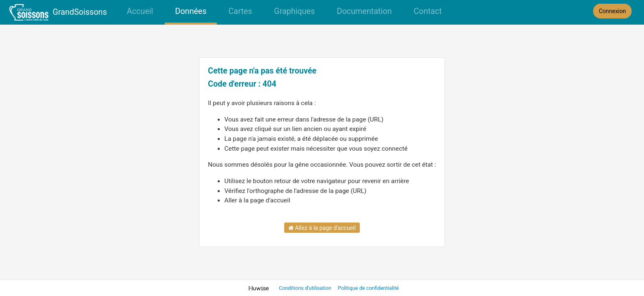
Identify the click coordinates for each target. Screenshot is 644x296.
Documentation (364, 11)
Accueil (140, 11)
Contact (428, 11)
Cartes (240, 11)
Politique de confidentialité (368, 288)
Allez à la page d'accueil (322, 228)
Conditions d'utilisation (306, 288)
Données (191, 11)
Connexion (612, 11)
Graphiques (294, 11)
